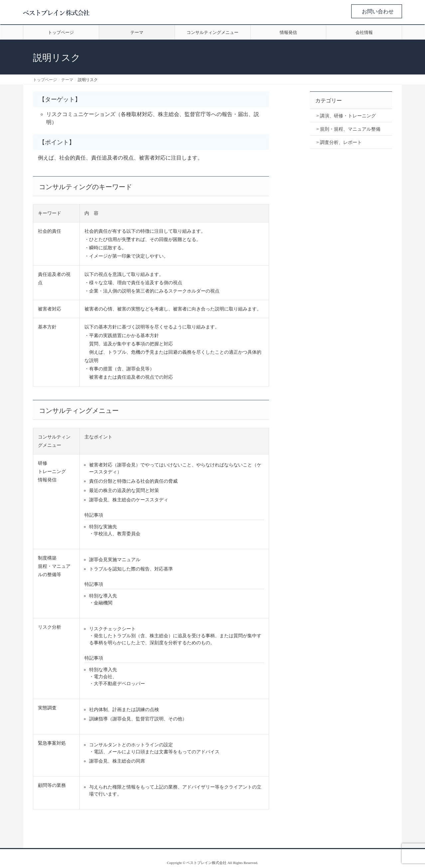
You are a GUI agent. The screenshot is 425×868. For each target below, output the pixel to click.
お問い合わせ (378, 11)
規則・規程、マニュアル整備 (350, 129)
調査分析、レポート (341, 142)
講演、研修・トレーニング (348, 116)
